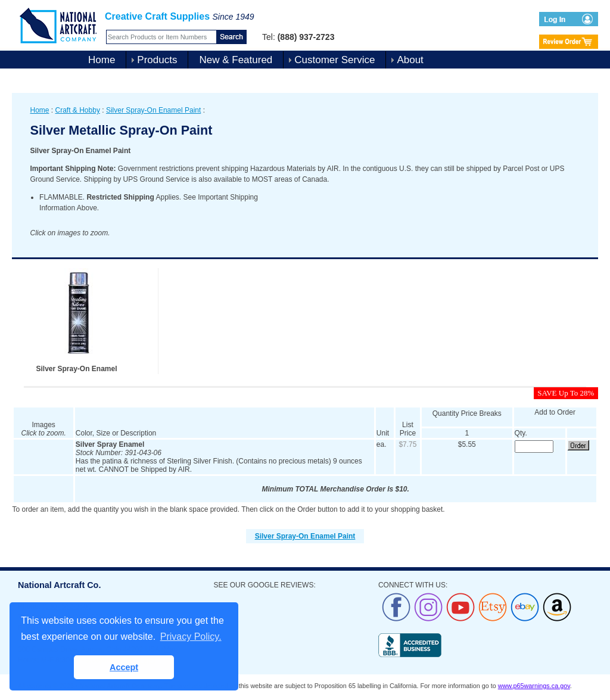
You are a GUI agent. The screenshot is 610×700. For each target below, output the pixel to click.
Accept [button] (124, 667)
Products (157, 60)
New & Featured (236, 60)
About (410, 60)
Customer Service (334, 60)
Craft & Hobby (78, 110)
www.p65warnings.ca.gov (534, 686)
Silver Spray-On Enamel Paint (153, 110)
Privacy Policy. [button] (191, 637)
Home (102, 60)
